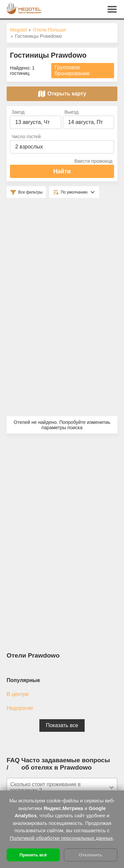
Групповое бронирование (72, 70)
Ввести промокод (93, 161)
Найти (62, 171)
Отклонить (90, 855)
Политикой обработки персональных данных (62, 838)
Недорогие (20, 708)
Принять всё (33, 855)
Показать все (62, 725)
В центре (18, 694)
